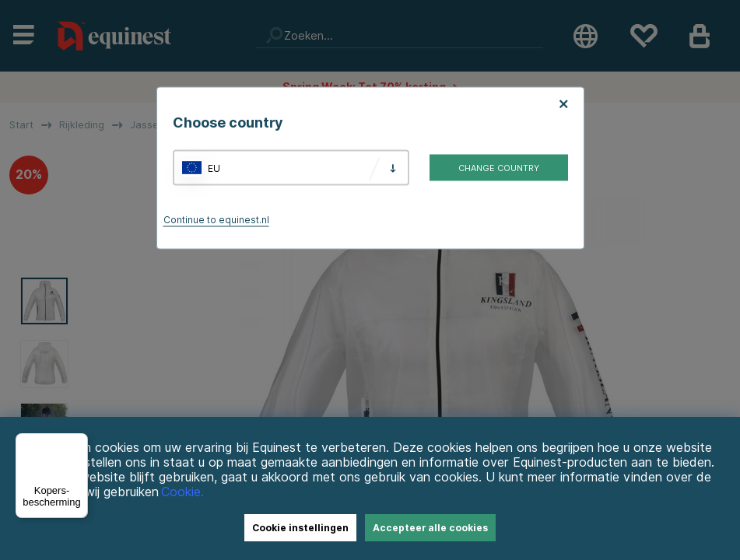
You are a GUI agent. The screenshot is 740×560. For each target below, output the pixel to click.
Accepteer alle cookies (430, 528)
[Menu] (79, 443)
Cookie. (182, 492)
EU (214, 168)
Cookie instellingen (300, 528)
